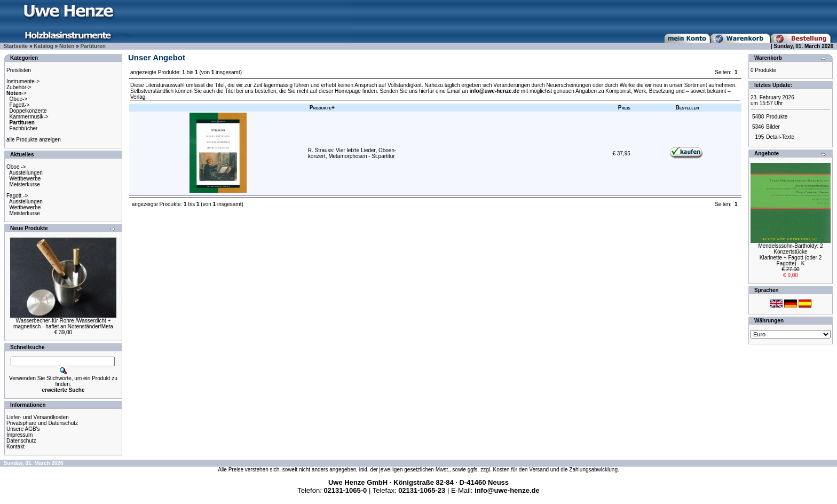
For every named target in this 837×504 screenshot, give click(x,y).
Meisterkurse (25, 184)
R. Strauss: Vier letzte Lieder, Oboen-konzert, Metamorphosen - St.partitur (352, 153)
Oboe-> (19, 99)
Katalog (44, 46)
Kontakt (15, 447)
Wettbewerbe (25, 179)
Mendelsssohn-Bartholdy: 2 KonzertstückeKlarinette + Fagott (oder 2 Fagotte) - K (790, 255)
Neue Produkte (29, 228)
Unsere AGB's (23, 429)
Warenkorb (768, 58)
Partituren (93, 46)
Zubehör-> (19, 87)
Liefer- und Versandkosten (38, 417)
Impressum (19, 435)
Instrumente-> (23, 81)
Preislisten (19, 70)
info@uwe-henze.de (494, 91)
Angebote (767, 153)
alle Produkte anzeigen (34, 140)
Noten (67, 46)
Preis (624, 108)
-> (17, 93)
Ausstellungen (26, 173)
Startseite (16, 46)
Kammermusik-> (29, 117)
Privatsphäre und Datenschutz (42, 423)
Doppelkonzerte (28, 111)
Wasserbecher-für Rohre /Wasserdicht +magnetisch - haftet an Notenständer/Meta (63, 324)
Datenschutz (21, 441)
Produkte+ (322, 108)
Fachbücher (24, 128)
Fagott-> (20, 105)
